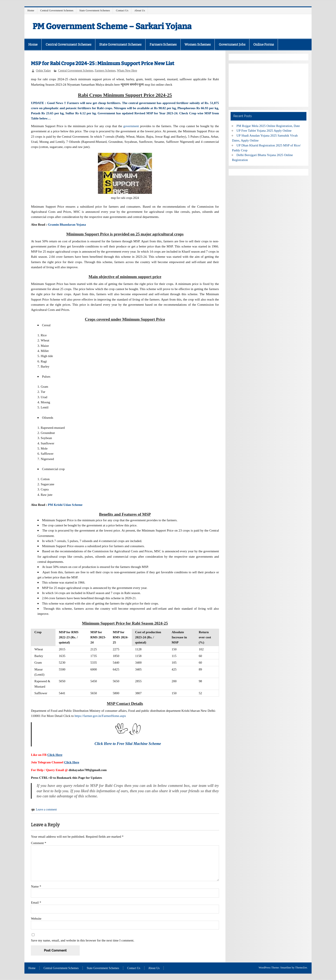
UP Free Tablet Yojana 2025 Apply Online (264, 130)
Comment (38, 843)
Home (31, 10)
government (131, 126)
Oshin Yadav (43, 71)
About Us (140, 10)
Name (36, 886)
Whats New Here (127, 71)
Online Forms (264, 45)
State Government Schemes (95, 10)
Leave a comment (46, 809)
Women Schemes (198, 45)
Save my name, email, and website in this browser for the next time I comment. (82, 940)
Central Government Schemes (57, 10)
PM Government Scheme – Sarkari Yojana (112, 26)
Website (36, 918)
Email (36, 902)
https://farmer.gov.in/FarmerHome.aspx (100, 716)
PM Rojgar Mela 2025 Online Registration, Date (268, 126)
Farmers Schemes (163, 45)
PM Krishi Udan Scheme (65, 505)
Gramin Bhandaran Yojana (67, 224)
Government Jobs (232, 45)
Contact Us (122, 10)
